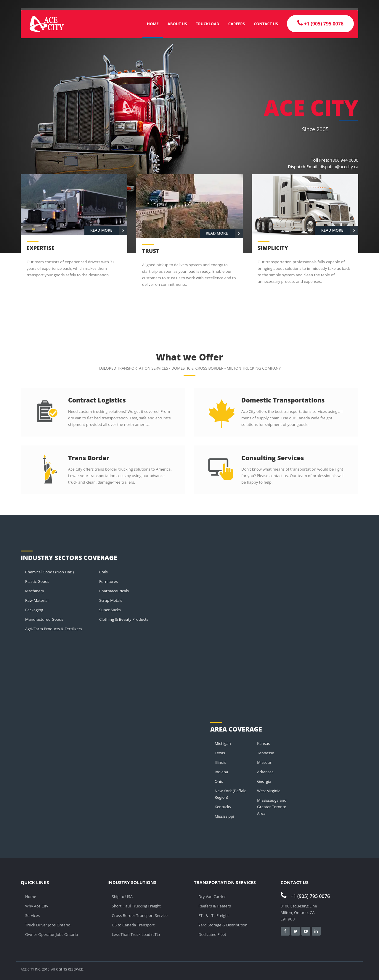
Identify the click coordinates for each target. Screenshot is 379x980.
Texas (220, 753)
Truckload (208, 24)
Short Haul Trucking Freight (136, 906)
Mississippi (224, 816)
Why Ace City (37, 906)
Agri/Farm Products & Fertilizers (54, 629)
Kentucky (223, 807)
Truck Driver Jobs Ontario (48, 925)
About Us (177, 24)
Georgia (264, 781)
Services (32, 915)
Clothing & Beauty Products (124, 619)
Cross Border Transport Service (140, 915)
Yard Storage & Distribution (223, 925)
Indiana (221, 772)
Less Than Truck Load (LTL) (136, 934)
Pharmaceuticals (114, 591)
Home (153, 24)
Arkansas (265, 772)
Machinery (35, 591)
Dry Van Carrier (212, 896)
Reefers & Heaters (215, 906)
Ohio (219, 781)
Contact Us (266, 24)
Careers (237, 24)
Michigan (223, 743)
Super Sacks (110, 610)
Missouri (265, 762)
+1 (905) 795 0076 (305, 896)
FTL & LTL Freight (214, 915)
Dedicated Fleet (212, 934)
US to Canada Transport (133, 925)
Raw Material (37, 600)
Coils (103, 572)
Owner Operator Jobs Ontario (52, 934)
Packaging (34, 610)
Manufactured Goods (44, 619)
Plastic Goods (37, 581)
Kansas (263, 743)
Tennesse (265, 753)
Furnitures (109, 581)
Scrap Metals (111, 600)
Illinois (220, 762)
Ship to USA (122, 896)
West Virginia (269, 791)
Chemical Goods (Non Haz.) (49, 572)
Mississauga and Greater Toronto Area (272, 807)
